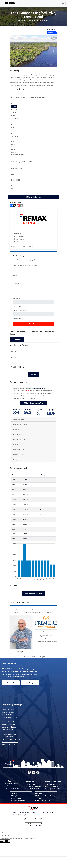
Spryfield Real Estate (8, 724)
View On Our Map (34, 197)
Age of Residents (19, 419)
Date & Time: (17, 298)
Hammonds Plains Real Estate (11, 739)
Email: (15, 291)
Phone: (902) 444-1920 (53, 789)
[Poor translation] (7, 841)
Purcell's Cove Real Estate (10, 742)
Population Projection (20, 424)
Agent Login (30, 683)
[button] (13, 51)
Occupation (17, 460)
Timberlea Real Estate (9, 722)
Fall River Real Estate (9, 737)
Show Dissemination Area (34, 403)
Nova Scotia (22, 21)
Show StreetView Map (33, 593)
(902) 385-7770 (46, 636)
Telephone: (16, 283)
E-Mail (18, 242)
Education (16, 429)
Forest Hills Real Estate (9, 734)
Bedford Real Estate (8, 712)
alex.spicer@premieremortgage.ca (46, 640)
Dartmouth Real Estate (9, 727)
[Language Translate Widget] (33, 823)
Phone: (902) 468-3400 (32, 789)
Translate (37, 826)
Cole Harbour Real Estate (10, 730)
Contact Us (11, 683)
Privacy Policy (25, 819)
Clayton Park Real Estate (10, 717)
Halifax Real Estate (8, 710)
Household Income (19, 439)
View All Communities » (9, 744)
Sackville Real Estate (8, 715)
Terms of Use (34, 819)
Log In (33, 374)
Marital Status (18, 434)
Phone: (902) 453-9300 (12, 788)
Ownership (17, 445)
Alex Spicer (21, 652)
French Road (32, 21)
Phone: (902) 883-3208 (18, 800)
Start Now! (17, 339)
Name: (15, 276)
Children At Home (19, 455)
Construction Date (19, 450)
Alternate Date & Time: (20, 310)
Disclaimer (43, 819)
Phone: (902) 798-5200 (42, 800)
